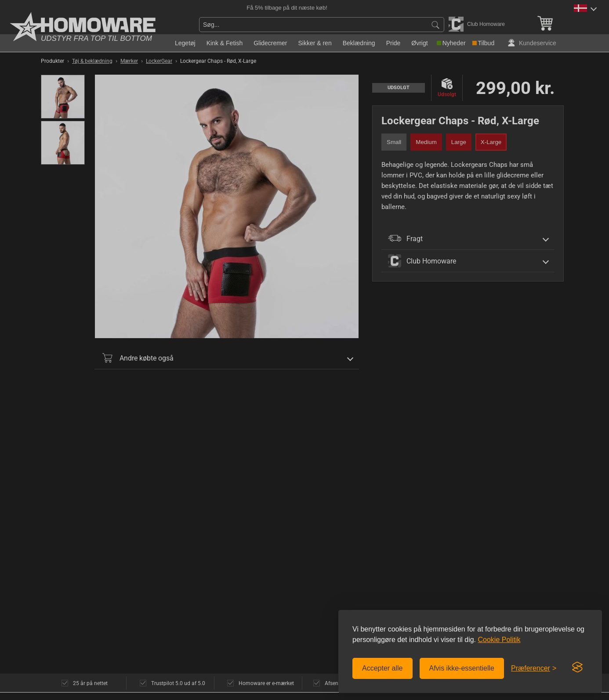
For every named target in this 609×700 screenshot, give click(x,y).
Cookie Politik (499, 640)
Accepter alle (382, 668)
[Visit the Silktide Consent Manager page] (577, 668)
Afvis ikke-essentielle (462, 668)
